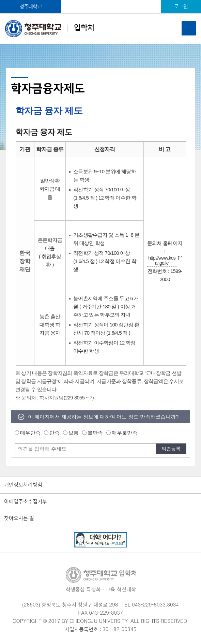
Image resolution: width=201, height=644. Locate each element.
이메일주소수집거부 (26, 502)
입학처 (50, 28)
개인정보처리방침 (23, 485)
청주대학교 (31, 7)
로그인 (181, 7)
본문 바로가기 (100, 0)
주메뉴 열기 (189, 28)
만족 (55, 433)
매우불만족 (125, 433)
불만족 (95, 433)
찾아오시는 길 (19, 518)
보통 (74, 433)
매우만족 (30, 433)
